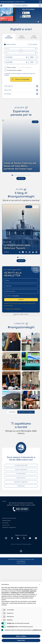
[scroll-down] (21, 324)
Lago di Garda (22, 318)
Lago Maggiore (9, 318)
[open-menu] (40, 8)
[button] (40, 584)
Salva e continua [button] (21, 636)
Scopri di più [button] (21, 640)
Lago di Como (34, 318)
